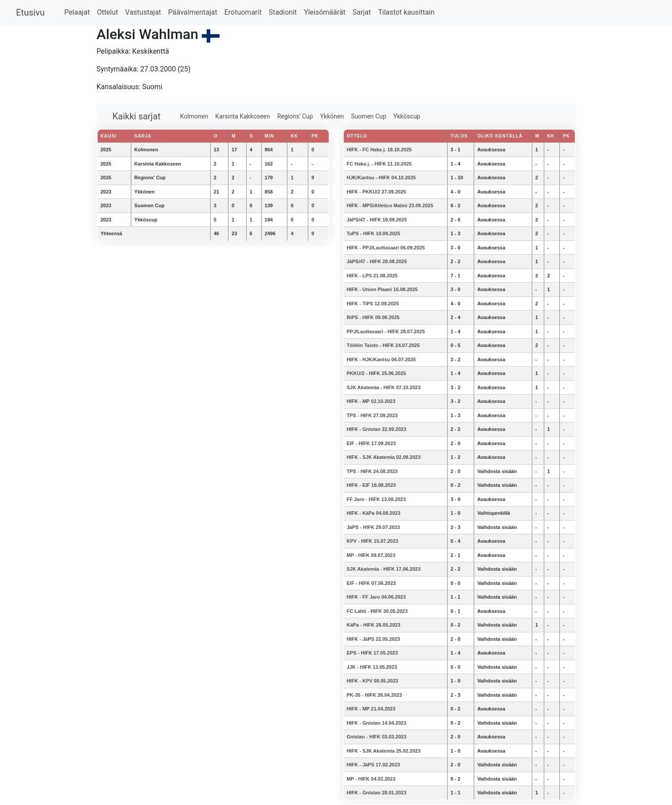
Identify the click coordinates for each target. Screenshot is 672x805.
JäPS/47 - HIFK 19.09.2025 (377, 220)
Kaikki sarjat (137, 116)
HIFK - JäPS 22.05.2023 (373, 639)
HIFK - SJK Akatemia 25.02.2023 (384, 751)
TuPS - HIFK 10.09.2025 (374, 233)
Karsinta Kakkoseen (243, 116)
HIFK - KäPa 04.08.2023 (374, 513)
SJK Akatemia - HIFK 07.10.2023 (384, 387)
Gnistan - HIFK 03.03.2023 (377, 737)
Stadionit (283, 12)
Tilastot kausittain (406, 12)
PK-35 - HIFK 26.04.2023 (375, 695)
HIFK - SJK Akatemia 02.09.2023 (384, 457)
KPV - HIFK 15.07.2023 (373, 541)
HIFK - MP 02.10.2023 (371, 401)
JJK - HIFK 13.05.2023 (372, 667)
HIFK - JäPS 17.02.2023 (373, 765)
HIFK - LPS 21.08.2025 (372, 276)
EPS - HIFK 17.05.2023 (373, 653)
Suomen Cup (369, 116)
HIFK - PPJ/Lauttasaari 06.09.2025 (386, 248)
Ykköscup (407, 116)
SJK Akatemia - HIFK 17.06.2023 (384, 569)
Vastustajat (143, 12)
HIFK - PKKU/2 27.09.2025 (377, 192)
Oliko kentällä (500, 136)
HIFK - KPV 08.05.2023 (373, 681)
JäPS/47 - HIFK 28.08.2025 (377, 261)
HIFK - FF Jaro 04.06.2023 (376, 597)
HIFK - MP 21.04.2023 (371, 709)
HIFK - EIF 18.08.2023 (371, 485)
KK (551, 136)
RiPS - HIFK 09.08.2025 (373, 317)
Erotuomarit (243, 12)
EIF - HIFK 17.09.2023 (371, 443)
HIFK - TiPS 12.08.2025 (373, 304)
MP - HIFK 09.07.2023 (371, 555)
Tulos (459, 136)
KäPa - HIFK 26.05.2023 (374, 625)
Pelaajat (77, 12)
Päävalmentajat (193, 12)
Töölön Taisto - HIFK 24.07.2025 (383, 345)
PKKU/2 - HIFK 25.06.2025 (377, 373)
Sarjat (362, 12)
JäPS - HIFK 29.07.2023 (373, 527)
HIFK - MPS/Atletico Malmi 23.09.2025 (390, 205)
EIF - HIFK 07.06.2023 (371, 583)
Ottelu (357, 136)
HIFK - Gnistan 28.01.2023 (377, 793)
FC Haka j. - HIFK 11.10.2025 (379, 164)
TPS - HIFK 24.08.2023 (372, 471)
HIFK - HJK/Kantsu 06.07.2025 (381, 359)
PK (566, 136)
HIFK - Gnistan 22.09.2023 (377, 429)
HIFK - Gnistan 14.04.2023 (377, 723)
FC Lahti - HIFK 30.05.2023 (377, 611)
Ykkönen (332, 116)
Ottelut (107, 12)
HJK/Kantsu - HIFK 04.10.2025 (381, 178)
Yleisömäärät (325, 12)
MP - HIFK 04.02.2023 (371, 779)
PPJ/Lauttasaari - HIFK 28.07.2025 (386, 331)
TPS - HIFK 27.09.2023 (372, 415)
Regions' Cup (295, 116)
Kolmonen (194, 116)
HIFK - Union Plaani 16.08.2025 (382, 289)
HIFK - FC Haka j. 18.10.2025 (379, 150)
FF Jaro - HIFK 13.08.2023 (376, 499)
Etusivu (30, 12)
